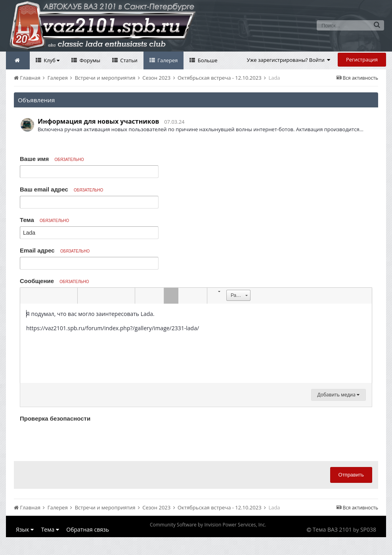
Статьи (128, 60)
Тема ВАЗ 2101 (332, 529)
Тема (44, 220)
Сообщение (54, 281)
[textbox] (196, 343)
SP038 (368, 529)
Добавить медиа (338, 395)
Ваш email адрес (61, 189)
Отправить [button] (351, 475)
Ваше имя (52, 159)
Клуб (51, 60)
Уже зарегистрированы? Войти (289, 60)
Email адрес (55, 250)
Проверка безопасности (55, 418)
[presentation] (80, 440)
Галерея (167, 60)
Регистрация (362, 59)
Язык (25, 529)
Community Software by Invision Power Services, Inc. (208, 525)
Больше (207, 60)
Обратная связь (88, 529)
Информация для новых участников (98, 121)
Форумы (89, 60)
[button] (27, 296)
